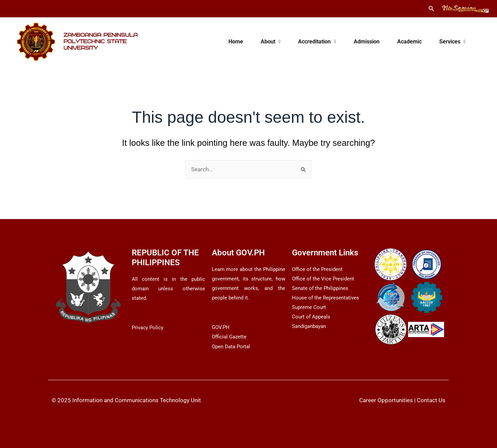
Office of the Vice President (323, 279)
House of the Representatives (326, 298)
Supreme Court (309, 307)
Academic (409, 42)
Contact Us (431, 400)
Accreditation (317, 42)
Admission (367, 42)
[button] (431, 9)
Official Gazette (229, 337)
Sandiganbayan (309, 326)
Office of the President (317, 269)
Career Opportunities (386, 400)
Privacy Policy (148, 328)
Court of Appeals (311, 317)
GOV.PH (221, 327)
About (271, 42)
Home (236, 42)
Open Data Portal (231, 347)
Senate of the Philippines (320, 288)
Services (452, 42)
